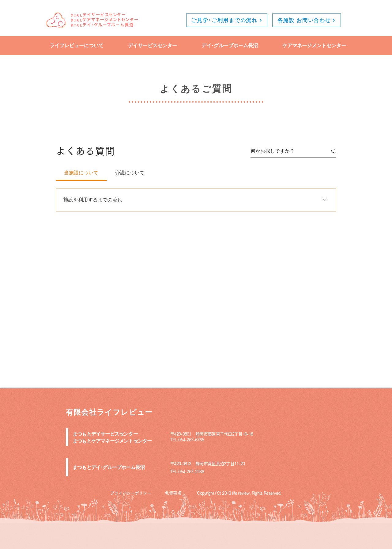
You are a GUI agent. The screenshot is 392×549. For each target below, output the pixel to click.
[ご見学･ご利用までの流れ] (227, 20)
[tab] (81, 173)
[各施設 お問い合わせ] (307, 20)
